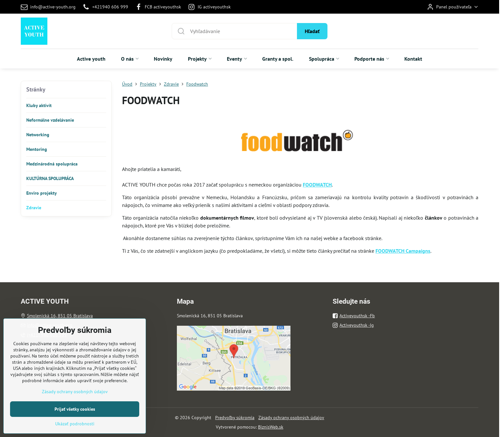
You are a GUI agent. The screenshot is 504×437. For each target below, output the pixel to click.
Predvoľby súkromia (235, 418)
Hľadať (312, 31)
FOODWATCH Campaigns (403, 251)
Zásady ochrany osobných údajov (291, 418)
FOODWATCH (317, 185)
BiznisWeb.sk (271, 427)
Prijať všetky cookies (75, 429)
